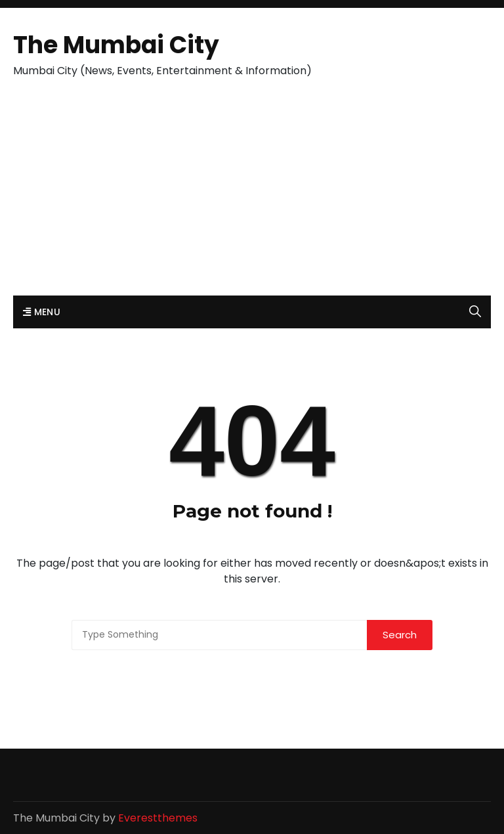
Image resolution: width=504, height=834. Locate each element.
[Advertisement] (252, 197)
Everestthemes (158, 818)
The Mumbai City (116, 45)
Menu (42, 312)
